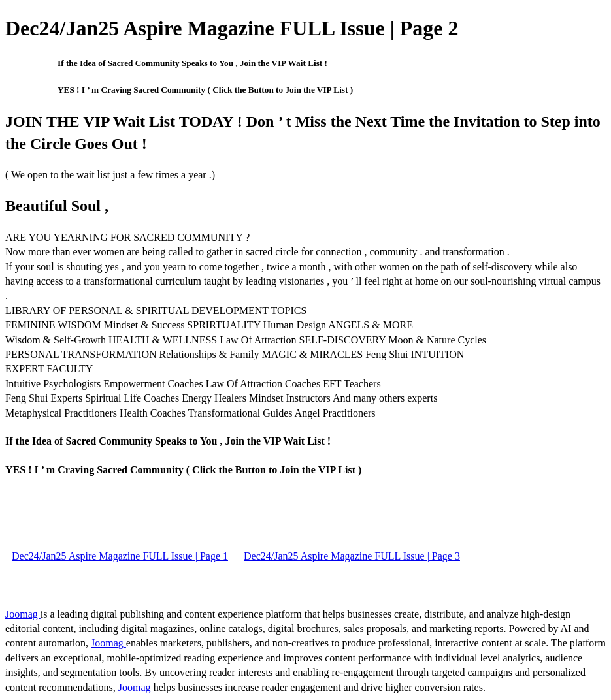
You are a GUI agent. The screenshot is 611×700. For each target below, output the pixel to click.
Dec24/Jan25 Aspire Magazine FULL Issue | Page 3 (352, 556)
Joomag (23, 614)
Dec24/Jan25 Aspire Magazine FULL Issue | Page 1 (120, 556)
